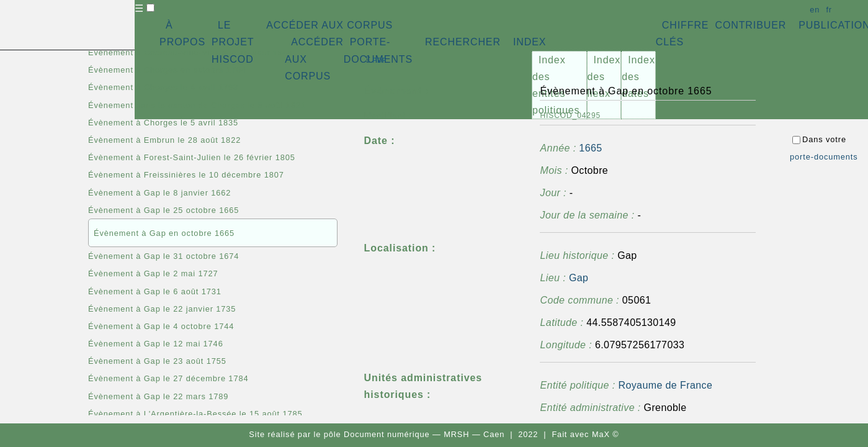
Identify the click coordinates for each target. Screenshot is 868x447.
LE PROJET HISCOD (233, 42)
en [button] (815, 10)
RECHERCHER (463, 42)
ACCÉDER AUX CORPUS (329, 25)
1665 (590, 148)
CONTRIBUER (750, 25)
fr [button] (829, 10)
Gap (579, 278)
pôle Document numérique (377, 434)
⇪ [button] (375, 59)
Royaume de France (665, 385)
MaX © (606, 434)
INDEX (530, 42)
